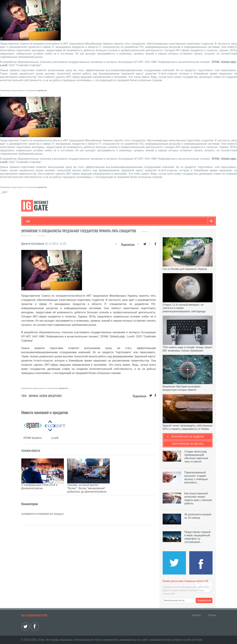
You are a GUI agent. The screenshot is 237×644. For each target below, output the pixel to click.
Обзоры (111, 221)
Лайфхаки (95, 221)
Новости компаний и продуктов (45, 412)
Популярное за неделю (188, 437)
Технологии (32, 221)
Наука (80, 221)
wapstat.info (42, 90)
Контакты (196, 615)
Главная (41, 236)
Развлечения (50, 221)
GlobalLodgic (228, 62)
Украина (33, 396)
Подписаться (204, 600)
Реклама (212, 615)
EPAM (216, 62)
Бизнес (67, 221)
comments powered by (42, 506)
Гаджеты (126, 221)
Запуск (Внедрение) (50, 396)
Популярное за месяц (187, 444)
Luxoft (4, 65)
